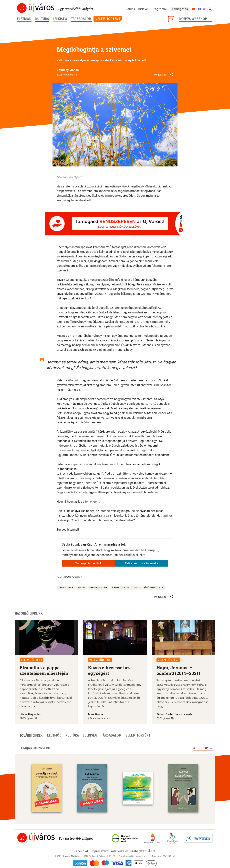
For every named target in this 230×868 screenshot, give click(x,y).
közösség (149, 588)
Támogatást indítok (88, 563)
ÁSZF (152, 851)
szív (161, 588)
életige (115, 588)
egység (81, 588)
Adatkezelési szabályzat (128, 851)
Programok (160, 9)
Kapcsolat (81, 851)
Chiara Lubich (66, 588)
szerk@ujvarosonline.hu (137, 856)
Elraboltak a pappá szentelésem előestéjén (44, 670)
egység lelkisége (98, 588)
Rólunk (130, 9)
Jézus (136, 588)
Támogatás (180, 9)
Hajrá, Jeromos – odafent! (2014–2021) (178, 670)
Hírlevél (143, 9)
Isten (126, 588)
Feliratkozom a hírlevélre (142, 563)
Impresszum (100, 851)
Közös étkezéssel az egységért (109, 670)
